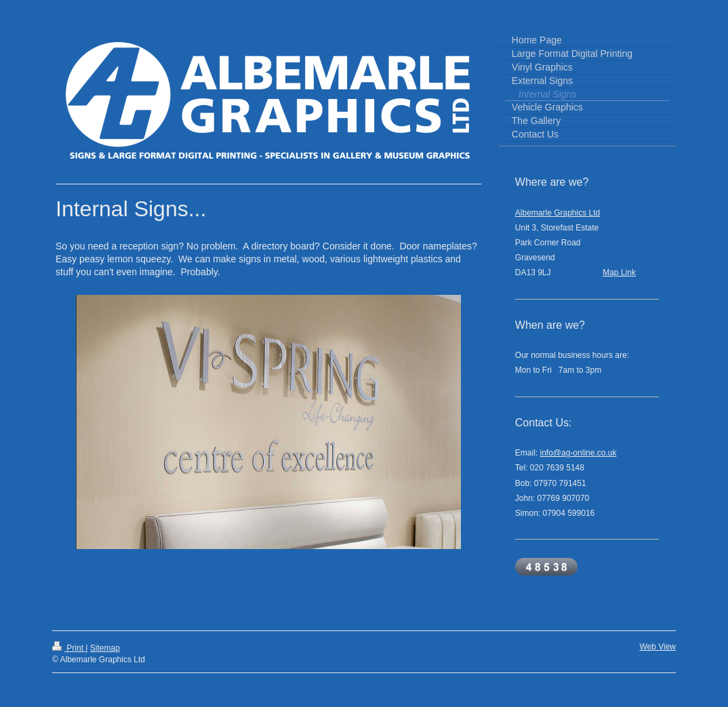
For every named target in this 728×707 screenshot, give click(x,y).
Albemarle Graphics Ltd (558, 213)
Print (69, 648)
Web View (658, 647)
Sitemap (105, 648)
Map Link (619, 272)
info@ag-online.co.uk (579, 453)
